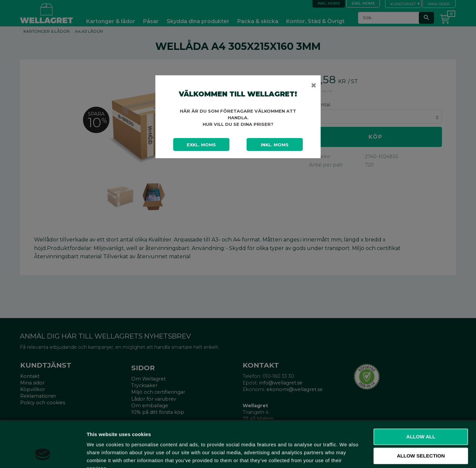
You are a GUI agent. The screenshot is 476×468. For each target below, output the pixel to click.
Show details (347, 455)
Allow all (421, 396)
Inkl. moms (275, 145)
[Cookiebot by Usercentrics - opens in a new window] (43, 455)
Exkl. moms (201, 145)
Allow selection (421, 416)
